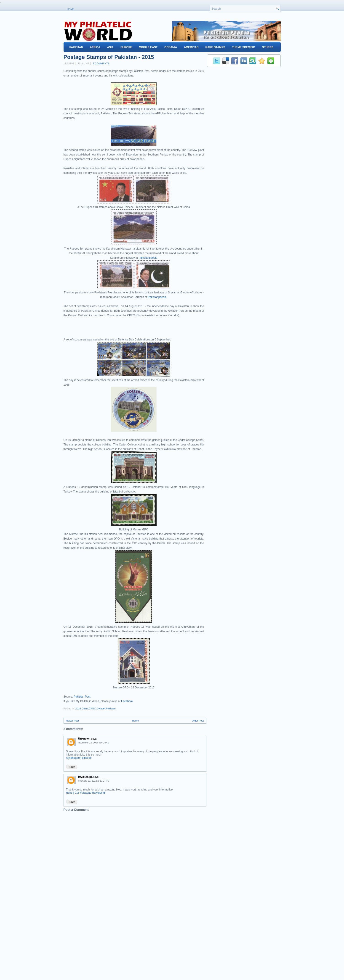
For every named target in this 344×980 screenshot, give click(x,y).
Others (268, 47)
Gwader (101, 709)
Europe (126, 47)
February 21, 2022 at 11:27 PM (94, 781)
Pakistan (76, 47)
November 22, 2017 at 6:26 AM (94, 743)
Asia (110, 47)
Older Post (198, 721)
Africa (95, 47)
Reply (72, 767)
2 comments (101, 63)
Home (71, 9)
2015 (78, 709)
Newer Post (73, 721)
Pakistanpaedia (148, 258)
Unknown (84, 739)
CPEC (92, 709)
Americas (191, 47)
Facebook (127, 701)
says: (94, 739)
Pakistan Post (82, 697)
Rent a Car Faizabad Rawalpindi (86, 793)
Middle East (148, 47)
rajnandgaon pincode (79, 758)
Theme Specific (244, 47)
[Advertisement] (117, 329)
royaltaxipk (85, 777)
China (85, 709)
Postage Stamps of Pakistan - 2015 (109, 57)
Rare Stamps (215, 47)
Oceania (171, 47)
